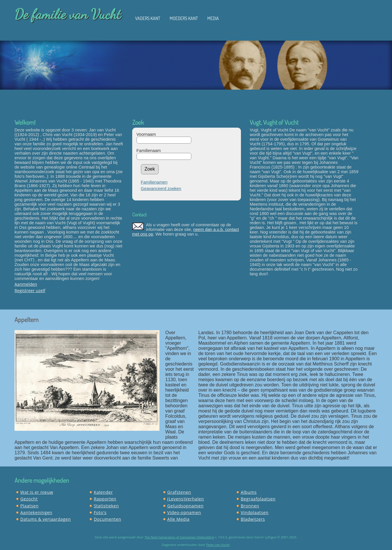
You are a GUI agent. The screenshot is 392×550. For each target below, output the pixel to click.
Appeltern (27, 319)
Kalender (103, 492)
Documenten (107, 519)
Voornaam (146, 134)
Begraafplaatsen (258, 499)
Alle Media (178, 519)
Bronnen (250, 506)
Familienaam (149, 151)
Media (213, 18)
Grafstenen (179, 492)
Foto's (100, 512)
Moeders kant (184, 18)
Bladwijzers (253, 519)
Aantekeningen (36, 512)
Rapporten (105, 499)
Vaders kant (148, 18)
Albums (249, 492)
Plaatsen (29, 506)
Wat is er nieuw (37, 492)
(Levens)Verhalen (186, 499)
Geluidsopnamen (185, 506)
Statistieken (106, 506)
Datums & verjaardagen (46, 519)
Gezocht (29, 499)
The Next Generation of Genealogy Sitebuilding (179, 537)
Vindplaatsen (255, 512)
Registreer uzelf (30, 290)
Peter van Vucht (218, 545)
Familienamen (154, 182)
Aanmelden (26, 284)
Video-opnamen (184, 512)
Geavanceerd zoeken (161, 189)
